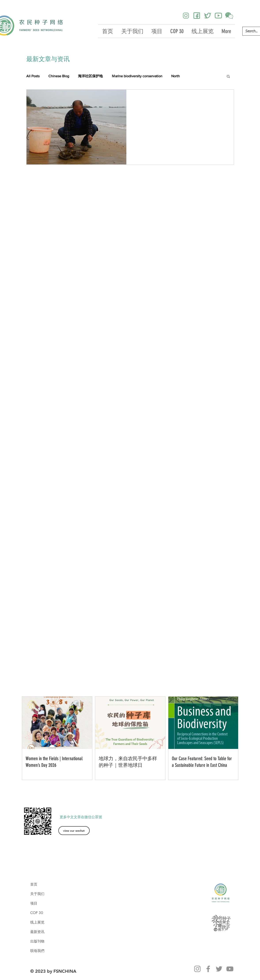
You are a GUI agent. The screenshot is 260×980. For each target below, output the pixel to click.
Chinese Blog (59, 76)
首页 (34, 884)
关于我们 (37, 894)
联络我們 (37, 951)
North (176, 76)
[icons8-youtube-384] (218, 16)
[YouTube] (230, 969)
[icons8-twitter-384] (208, 16)
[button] (228, 77)
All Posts (33, 76)
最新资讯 (37, 932)
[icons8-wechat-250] (229, 16)
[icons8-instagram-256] (186, 16)
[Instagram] (197, 969)
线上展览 (37, 922)
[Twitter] (219, 969)
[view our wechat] (74, 831)
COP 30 (37, 913)
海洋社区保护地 (90, 76)
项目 (34, 903)
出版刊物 (37, 941)
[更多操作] (225, 99)
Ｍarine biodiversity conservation (137, 76)
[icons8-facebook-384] (197, 16)
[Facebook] (208, 969)
